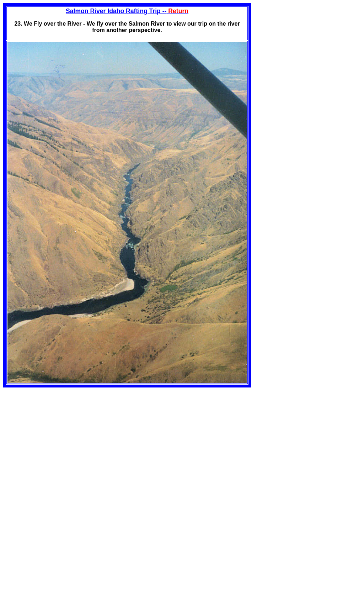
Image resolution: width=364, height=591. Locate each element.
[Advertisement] (63, 437)
